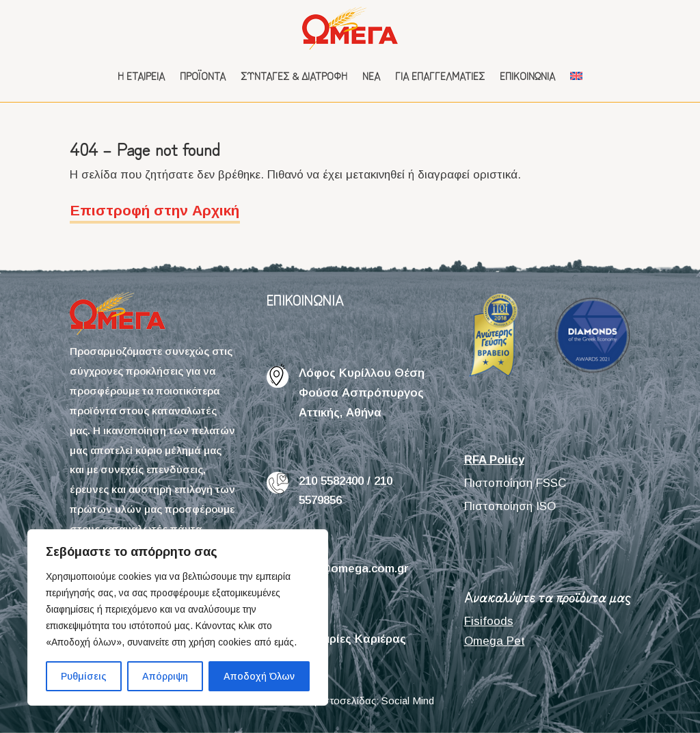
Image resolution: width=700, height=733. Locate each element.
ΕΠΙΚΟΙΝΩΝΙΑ (305, 300)
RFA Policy (494, 460)
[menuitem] (576, 76)
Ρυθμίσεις (84, 676)
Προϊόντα (203, 76)
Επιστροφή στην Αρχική (155, 210)
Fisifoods (489, 621)
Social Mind (408, 701)
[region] (178, 617)
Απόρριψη (165, 676)
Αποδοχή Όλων (259, 676)
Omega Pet (495, 641)
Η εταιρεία (141, 76)
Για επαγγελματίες (440, 76)
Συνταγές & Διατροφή (294, 76)
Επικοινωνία (527, 76)
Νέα (371, 76)
